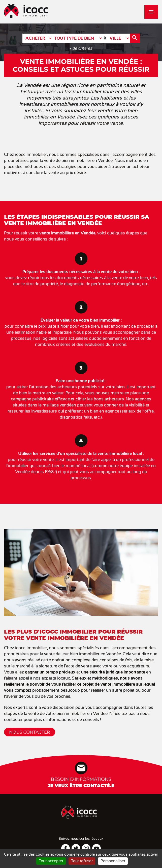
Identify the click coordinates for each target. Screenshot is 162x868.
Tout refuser (82, 861)
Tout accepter (51, 861)
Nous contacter (29, 732)
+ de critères (81, 48)
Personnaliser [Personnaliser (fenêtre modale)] (113, 861)
